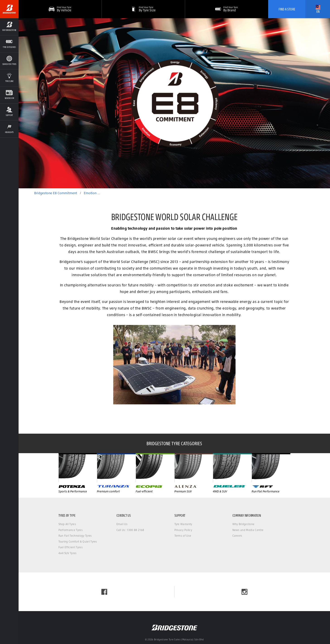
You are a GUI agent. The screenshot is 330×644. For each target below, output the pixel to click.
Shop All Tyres (67, 524)
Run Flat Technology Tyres (75, 536)
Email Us (122, 524)
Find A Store (287, 9)
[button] (143, 9)
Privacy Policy (183, 530)
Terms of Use (183, 536)
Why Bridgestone (243, 524)
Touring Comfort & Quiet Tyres (78, 542)
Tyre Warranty (183, 524)
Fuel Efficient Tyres (71, 547)
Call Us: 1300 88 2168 (130, 530)
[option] (174, 103)
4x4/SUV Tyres (68, 553)
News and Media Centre (248, 530)
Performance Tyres (71, 530)
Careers (237, 536)
